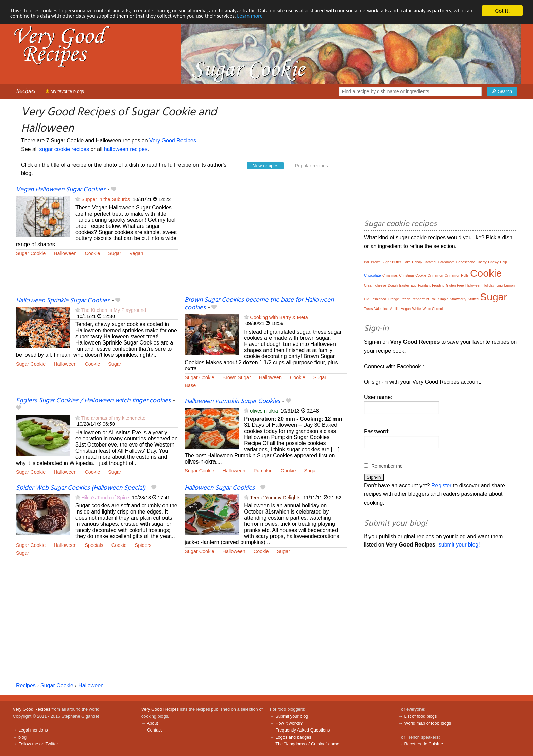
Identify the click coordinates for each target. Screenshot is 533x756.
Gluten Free (455, 285)
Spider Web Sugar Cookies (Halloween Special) (81, 488)
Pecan (405, 299)
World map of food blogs (428, 723)
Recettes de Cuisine (424, 744)
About (152, 723)
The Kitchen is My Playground (114, 310)
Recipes (25, 91)
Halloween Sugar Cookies (220, 488)
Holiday (488, 285)
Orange (393, 299)
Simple (443, 299)
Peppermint (420, 299)
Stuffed (473, 299)
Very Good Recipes (173, 141)
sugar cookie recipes (64, 149)
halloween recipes (126, 149)
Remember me (387, 466)
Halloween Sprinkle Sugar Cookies (63, 301)
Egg (414, 285)
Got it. (502, 11)
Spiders (143, 545)
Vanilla (394, 309)
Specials (94, 545)
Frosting (438, 285)
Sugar (115, 253)
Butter (397, 262)
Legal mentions (33, 730)
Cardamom (446, 262)
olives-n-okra (264, 411)
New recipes (265, 166)
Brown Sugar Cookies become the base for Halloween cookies (259, 304)
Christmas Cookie (412, 276)
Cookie (92, 253)
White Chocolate (435, 309)
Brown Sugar (237, 377)
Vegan (136, 253)
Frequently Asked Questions (303, 730)
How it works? (289, 723)
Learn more (284, 17)
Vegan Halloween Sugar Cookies (61, 190)
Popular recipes (311, 166)
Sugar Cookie (31, 253)
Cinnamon (435, 276)
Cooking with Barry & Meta (279, 317)
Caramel (430, 262)
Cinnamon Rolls (457, 276)
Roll (434, 299)
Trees (368, 309)
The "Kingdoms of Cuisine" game (307, 744)
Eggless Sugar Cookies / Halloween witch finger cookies (93, 401)
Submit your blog (292, 716)
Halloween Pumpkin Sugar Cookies (232, 401)
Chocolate (373, 275)
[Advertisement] (265, 241)
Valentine (381, 309)
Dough (392, 285)
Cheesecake (466, 262)
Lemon (510, 285)
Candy (417, 262)
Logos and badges (293, 737)
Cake (406, 262)
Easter (404, 285)
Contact (154, 730)
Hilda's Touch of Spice (105, 498)
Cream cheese (375, 285)
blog (22, 737)
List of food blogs (421, 716)
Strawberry (458, 299)
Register (442, 485)
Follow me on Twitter (38, 744)
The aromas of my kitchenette (114, 418)
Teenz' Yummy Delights (275, 498)
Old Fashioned (375, 299)
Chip (504, 262)
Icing (499, 285)
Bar (367, 262)
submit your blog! (459, 545)
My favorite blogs (65, 91)
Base (190, 385)
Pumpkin (263, 471)
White (417, 309)
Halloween (65, 253)
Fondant (424, 285)
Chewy (493, 262)
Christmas (390, 276)
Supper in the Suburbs (106, 199)
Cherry (482, 262)
